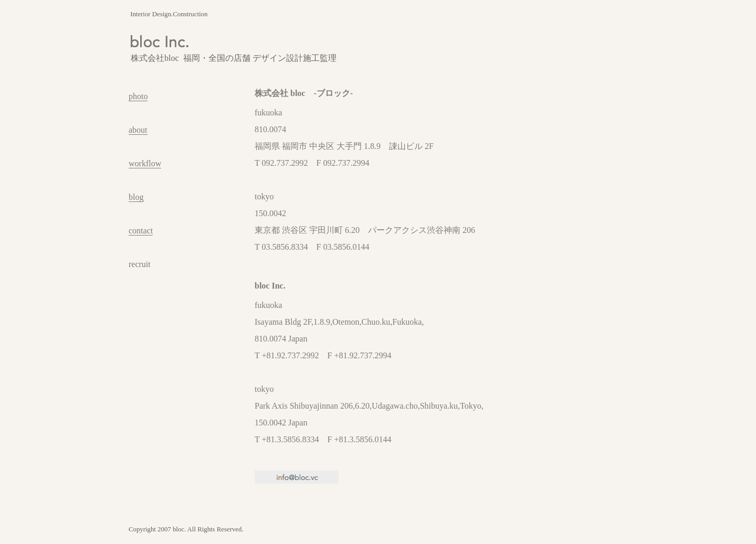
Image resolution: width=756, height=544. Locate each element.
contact (141, 231)
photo (138, 96)
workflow (145, 163)
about (138, 130)
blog (136, 197)
